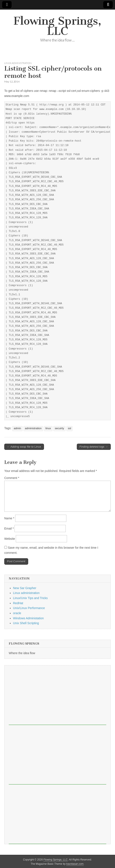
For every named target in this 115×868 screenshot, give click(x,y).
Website (10, 539)
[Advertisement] (57, 695)
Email (9, 528)
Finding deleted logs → (94, 447)
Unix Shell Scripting (26, 623)
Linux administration (18, 63)
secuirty (59, 428)
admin (17, 428)
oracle (17, 613)
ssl (69, 428)
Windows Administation (28, 618)
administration (33, 428)
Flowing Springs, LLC (57, 26)
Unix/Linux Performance (29, 608)
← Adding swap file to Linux (24, 447)
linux (48, 428)
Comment (12, 478)
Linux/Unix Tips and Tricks (30, 598)
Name (9, 518)
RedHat (18, 603)
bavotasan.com (75, 864)
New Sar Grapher (25, 588)
